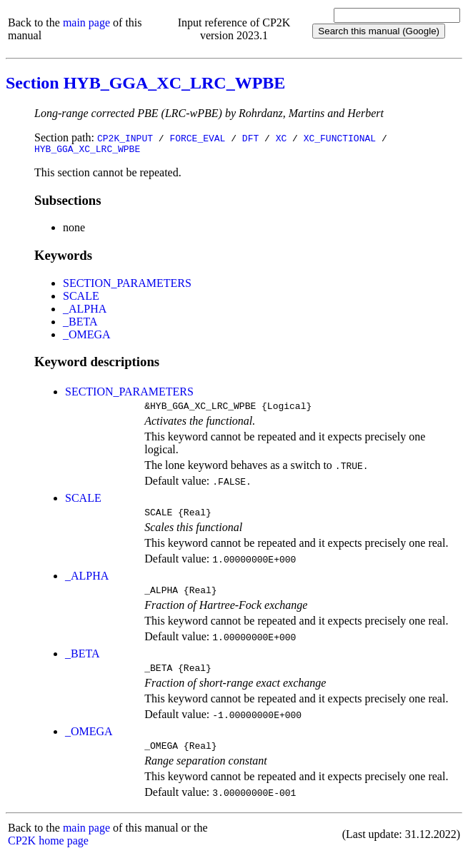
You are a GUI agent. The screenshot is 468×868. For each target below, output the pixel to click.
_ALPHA (85, 311)
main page (86, 22)
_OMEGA (87, 337)
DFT (250, 138)
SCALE (81, 298)
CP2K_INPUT (125, 138)
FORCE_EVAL (197, 138)
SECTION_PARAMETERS (127, 285)
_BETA (80, 324)
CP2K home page (48, 853)
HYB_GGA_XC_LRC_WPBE (87, 151)
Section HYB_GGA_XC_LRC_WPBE (145, 83)
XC (282, 138)
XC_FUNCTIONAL (340, 138)
